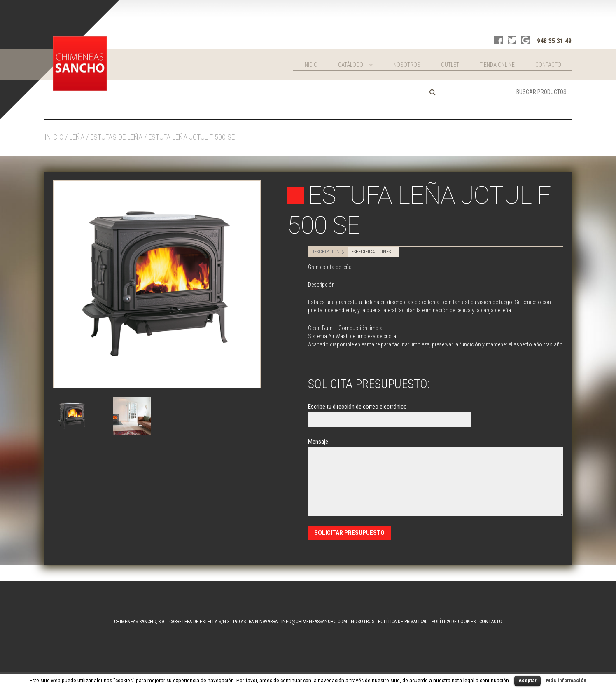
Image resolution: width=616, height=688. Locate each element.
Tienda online (497, 65)
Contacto (548, 65)
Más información (566, 680)
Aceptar (527, 680)
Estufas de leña (116, 137)
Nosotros (407, 65)
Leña (77, 137)
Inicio (310, 65)
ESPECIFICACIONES (371, 252)
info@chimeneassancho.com (314, 622)
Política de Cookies (454, 622)
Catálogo (351, 65)
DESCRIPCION (325, 252)
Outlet (450, 65)
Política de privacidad (403, 622)
